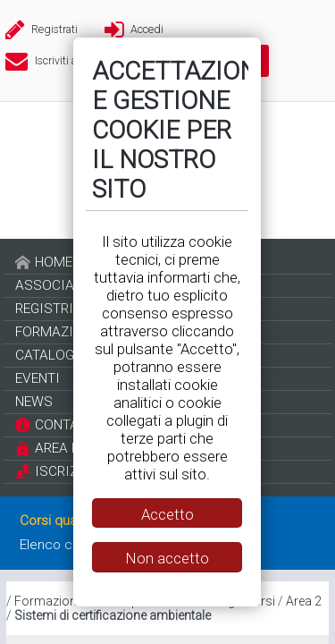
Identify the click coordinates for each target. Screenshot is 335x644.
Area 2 (304, 601)
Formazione (49, 601)
